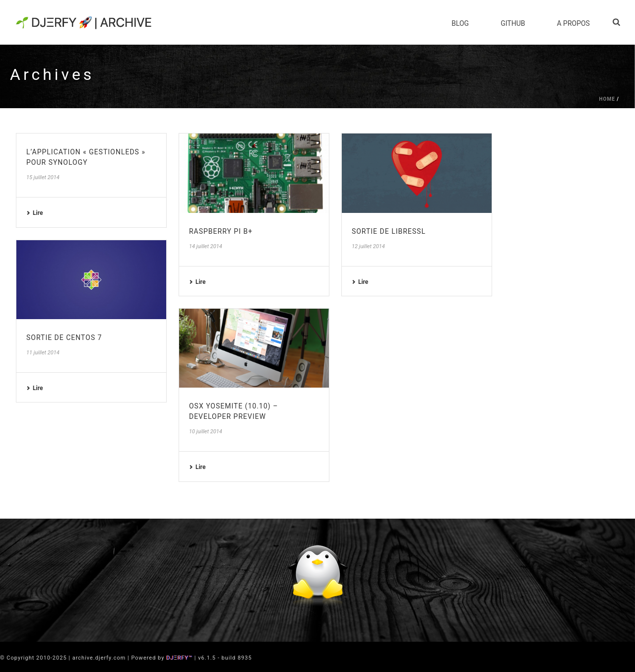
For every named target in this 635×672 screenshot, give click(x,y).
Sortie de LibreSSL (389, 231)
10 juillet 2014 (206, 432)
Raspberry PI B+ (221, 231)
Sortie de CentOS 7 (64, 337)
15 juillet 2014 (43, 177)
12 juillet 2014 (368, 246)
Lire (34, 213)
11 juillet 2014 (43, 353)
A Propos (573, 23)
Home (607, 99)
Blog (460, 23)
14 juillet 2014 (206, 246)
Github (513, 23)
